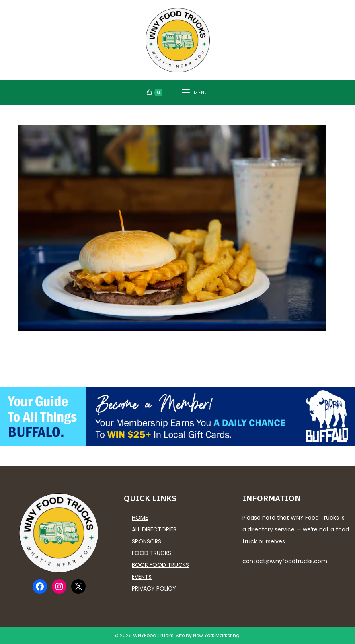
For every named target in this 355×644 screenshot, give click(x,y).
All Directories (154, 529)
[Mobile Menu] (195, 93)
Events (142, 577)
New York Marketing (216, 635)
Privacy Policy (154, 588)
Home (140, 518)
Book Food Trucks (160, 565)
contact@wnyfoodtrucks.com (285, 561)
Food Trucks (152, 553)
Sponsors (147, 541)
